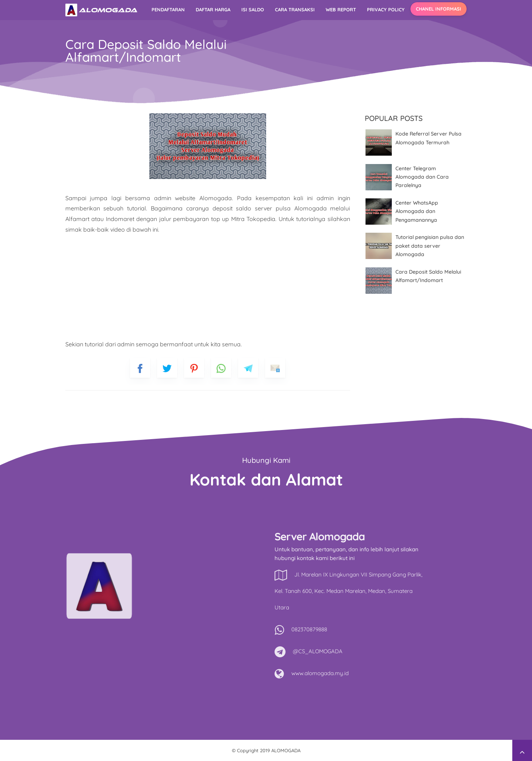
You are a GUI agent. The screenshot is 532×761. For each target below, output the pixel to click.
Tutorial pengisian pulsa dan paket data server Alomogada (430, 246)
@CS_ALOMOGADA (420, 651)
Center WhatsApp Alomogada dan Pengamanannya (417, 211)
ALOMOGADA (286, 750)
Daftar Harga (213, 9)
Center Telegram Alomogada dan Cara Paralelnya (422, 177)
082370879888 (412, 629)
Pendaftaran (168, 9)
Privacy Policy (386, 9)
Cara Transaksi (295, 9)
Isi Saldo (253, 9)
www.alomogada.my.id (423, 673)
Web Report (341, 9)
